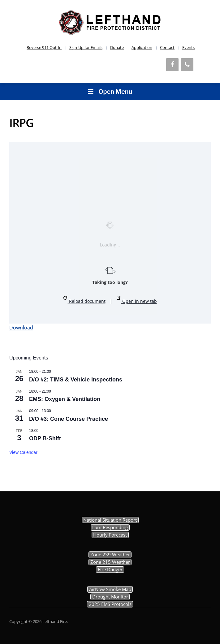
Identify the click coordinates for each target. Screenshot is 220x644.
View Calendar (23, 452)
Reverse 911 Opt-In (44, 47)
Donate (117, 47)
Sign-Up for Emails (86, 47)
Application (142, 47)
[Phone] (187, 65)
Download (21, 328)
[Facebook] (172, 65)
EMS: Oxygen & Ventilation (65, 399)
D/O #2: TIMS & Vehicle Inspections (76, 380)
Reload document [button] (84, 300)
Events (188, 47)
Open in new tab (137, 300)
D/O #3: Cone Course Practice (69, 419)
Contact (167, 47)
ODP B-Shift (45, 438)
